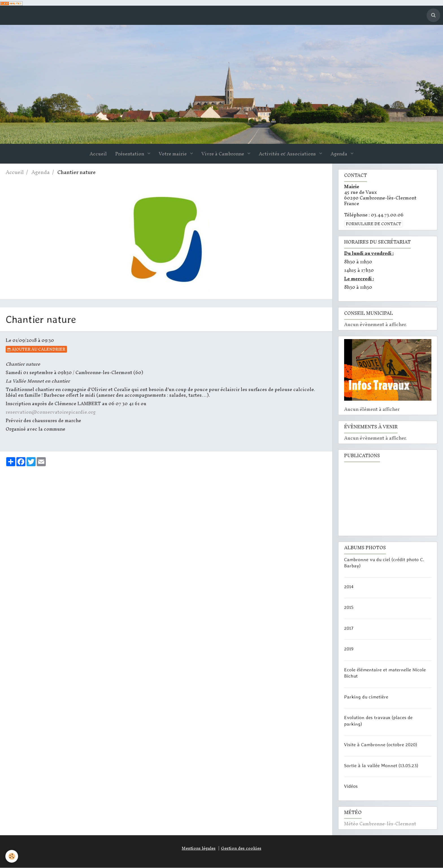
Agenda (339, 154)
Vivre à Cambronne (223, 154)
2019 (349, 649)
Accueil (98, 154)
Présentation (130, 154)
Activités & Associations (288, 154)
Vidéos (351, 786)
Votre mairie (173, 154)
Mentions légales (199, 849)
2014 (349, 587)
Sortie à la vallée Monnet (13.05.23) (381, 765)
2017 (349, 628)
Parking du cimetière (366, 697)
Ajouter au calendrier (36, 350)
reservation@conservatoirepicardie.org (51, 412)
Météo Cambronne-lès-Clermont (380, 824)
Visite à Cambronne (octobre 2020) (381, 745)
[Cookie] (12, 856)
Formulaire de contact (373, 224)
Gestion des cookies (241, 849)
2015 (349, 607)
